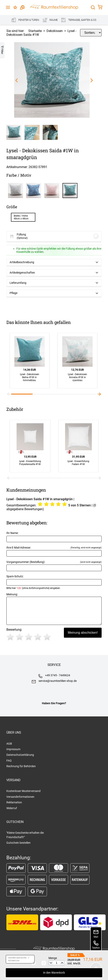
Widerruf (12, 808)
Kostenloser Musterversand (23, 791)
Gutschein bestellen (18, 843)
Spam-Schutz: (54, 582)
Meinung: (54, 609)
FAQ (9, 761)
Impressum (13, 749)
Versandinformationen (20, 797)
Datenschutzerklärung (20, 755)
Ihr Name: (54, 537)
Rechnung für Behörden (21, 766)
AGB (9, 744)
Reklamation (14, 802)
